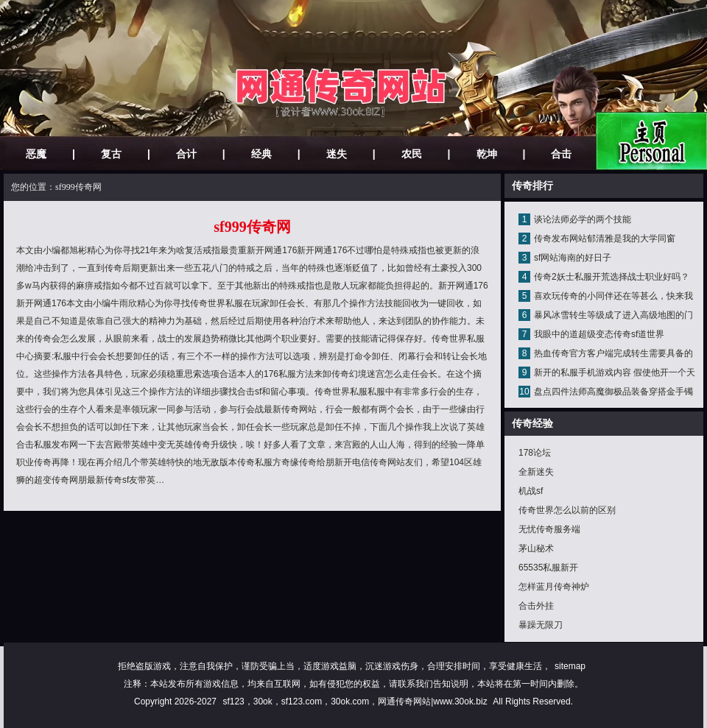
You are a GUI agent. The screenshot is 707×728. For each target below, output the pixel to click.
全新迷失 (536, 472)
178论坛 (535, 453)
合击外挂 (536, 606)
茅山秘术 (536, 548)
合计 (186, 154)
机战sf (531, 491)
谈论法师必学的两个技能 (583, 219)
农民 (412, 154)
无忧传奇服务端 (549, 529)
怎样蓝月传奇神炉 (554, 587)
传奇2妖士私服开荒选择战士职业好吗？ (612, 277)
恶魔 (36, 154)
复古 (111, 154)
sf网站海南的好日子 (573, 258)
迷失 (337, 154)
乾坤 (487, 154)
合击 (561, 154)
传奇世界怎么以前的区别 (567, 510)
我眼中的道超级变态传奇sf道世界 (599, 334)
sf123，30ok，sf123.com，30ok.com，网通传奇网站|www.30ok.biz (355, 702)
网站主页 (651, 141)
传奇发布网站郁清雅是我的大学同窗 (605, 238)
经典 (261, 154)
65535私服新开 (548, 568)
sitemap (570, 666)
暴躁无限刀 (541, 625)
